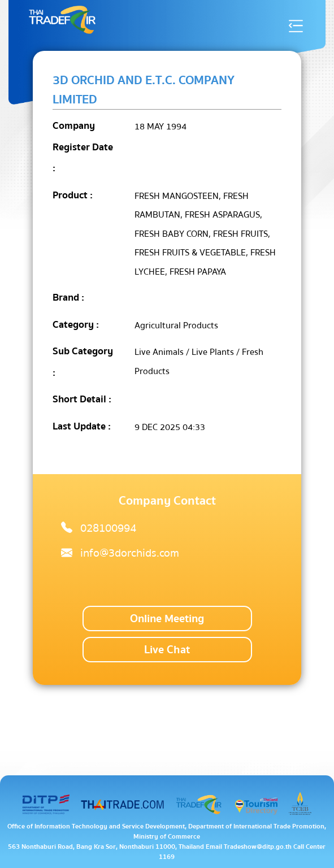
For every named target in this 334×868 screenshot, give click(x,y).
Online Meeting (167, 619)
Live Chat (167, 650)
